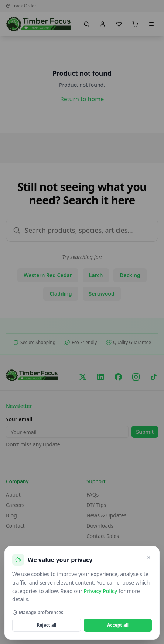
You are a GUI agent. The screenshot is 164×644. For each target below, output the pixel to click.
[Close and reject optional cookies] (149, 558)
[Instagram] (136, 377)
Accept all (118, 625)
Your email (19, 419)
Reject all (47, 625)
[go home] (39, 24)
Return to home (82, 99)
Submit (145, 432)
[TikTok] (154, 377)
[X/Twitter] (83, 377)
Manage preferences (38, 613)
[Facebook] (118, 377)
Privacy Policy (100, 591)
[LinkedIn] (100, 377)
